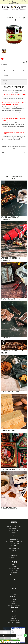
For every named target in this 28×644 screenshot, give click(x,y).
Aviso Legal (14, 619)
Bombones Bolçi (14, 540)
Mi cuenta (14, 595)
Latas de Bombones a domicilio (14, 527)
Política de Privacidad (14, 621)
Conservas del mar (14, 548)
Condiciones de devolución (14, 593)
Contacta (14, 600)
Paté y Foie (14, 550)
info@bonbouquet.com (14, 605)
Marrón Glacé (14, 536)
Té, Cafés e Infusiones (14, 584)
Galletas (14, 532)
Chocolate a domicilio (14, 529)
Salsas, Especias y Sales (14, 552)
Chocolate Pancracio (14, 543)
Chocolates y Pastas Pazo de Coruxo (14, 542)
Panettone (14, 567)
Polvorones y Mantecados (14, 568)
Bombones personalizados (14, 538)
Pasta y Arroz (14, 556)
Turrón (14, 565)
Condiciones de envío (14, 591)
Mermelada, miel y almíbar (14, 534)
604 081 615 (14, 601)
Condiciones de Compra (14, 622)
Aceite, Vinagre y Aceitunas (14, 554)
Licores (14, 582)
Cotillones (14, 572)
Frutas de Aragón (14, 570)
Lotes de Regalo (14, 577)
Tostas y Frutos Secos (14, 558)
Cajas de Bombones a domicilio (14, 525)
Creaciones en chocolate (14, 530)
